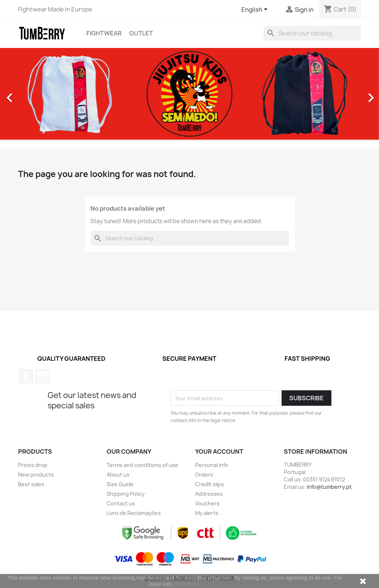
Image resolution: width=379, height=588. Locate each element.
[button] (28, 94)
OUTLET (141, 33)
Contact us (121, 503)
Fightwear (104, 33)
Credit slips (210, 484)
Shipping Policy (126, 494)
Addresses (209, 494)
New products (36, 475)
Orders (204, 475)
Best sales (31, 484)
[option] (189, 94)
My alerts (207, 513)
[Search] (312, 33)
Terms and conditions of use (142, 465)
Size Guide (120, 484)
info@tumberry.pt (329, 487)
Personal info (212, 465)
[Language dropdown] (256, 10)
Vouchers (207, 503)
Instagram (42, 376)
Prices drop (33, 465)
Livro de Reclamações (134, 513)
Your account (219, 452)
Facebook (26, 376)
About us (118, 475)
